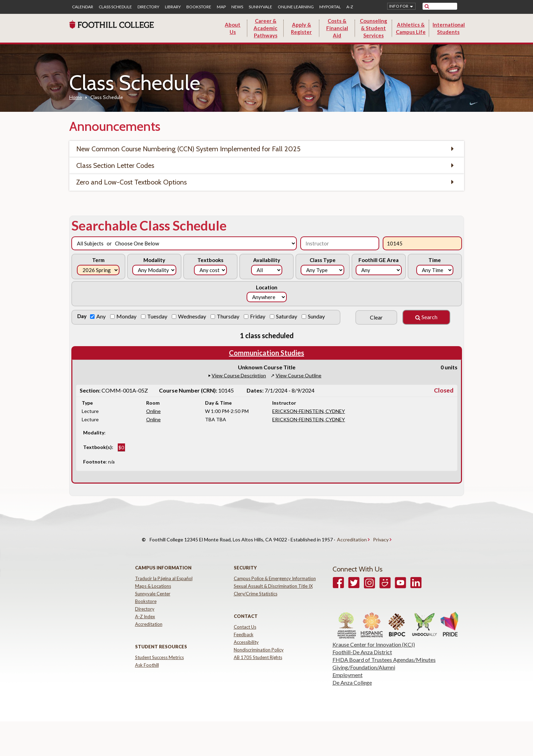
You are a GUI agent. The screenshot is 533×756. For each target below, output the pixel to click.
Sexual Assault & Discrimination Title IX (273, 579)
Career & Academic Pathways (265, 28)
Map (221, 7)
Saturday (287, 316)
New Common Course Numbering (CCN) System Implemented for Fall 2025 (188, 149)
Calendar (83, 7)
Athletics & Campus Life (411, 28)
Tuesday (158, 316)
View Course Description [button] (239, 375)
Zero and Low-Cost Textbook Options (131, 182)
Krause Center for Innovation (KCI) (374, 637)
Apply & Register (301, 28)
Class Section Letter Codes (115, 165)
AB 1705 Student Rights (258, 650)
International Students (449, 28)
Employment (348, 668)
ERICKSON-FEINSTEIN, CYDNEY (309, 411)
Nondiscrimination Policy (259, 643)
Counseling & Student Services (374, 28)
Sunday (317, 316)
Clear (376, 317)
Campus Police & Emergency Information (275, 571)
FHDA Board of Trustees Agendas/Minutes (384, 653)
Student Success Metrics (159, 650)
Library (173, 7)
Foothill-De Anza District (362, 645)
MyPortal (330, 7)
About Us (233, 28)
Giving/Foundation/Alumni (364, 660)
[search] (444, 6)
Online (153, 411)
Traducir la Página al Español (164, 571)
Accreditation (352, 536)
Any (101, 316)
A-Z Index (145, 610)
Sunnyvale (260, 7)
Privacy (381, 536)
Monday (127, 316)
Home (76, 97)
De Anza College (352, 676)
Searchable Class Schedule (149, 225)
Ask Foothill (147, 658)
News (237, 7)
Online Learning (296, 7)
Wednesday (193, 316)
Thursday (229, 316)
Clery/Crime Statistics (256, 587)
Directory (148, 7)
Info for (399, 6)
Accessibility (246, 635)
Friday (258, 316)
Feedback (244, 628)
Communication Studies (266, 353)
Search (426, 317)
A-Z (350, 7)
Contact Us (245, 620)
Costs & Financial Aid (337, 28)
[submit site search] (427, 6)
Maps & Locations (153, 579)
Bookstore (199, 7)
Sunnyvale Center (153, 587)
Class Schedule (115, 7)
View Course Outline (299, 375)
